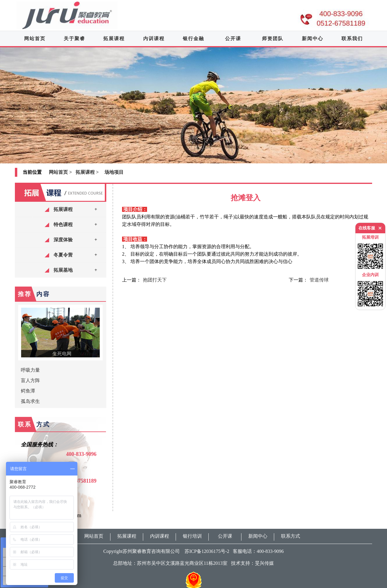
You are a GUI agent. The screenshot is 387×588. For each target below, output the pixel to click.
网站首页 (35, 39)
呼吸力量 (30, 370)
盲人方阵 (30, 380)
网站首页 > (60, 172)
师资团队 (273, 39)
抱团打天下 (155, 280)
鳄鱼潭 (28, 391)
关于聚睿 (74, 39)
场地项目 (114, 172)
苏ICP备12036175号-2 (205, 551)
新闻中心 (313, 39)
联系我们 (352, 39)
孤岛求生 (30, 401)
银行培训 (192, 536)
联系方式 (291, 536)
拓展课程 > (87, 172)
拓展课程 (114, 39)
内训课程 (154, 39)
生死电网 (62, 354)
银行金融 (193, 39)
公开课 (233, 39)
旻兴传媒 (264, 563)
